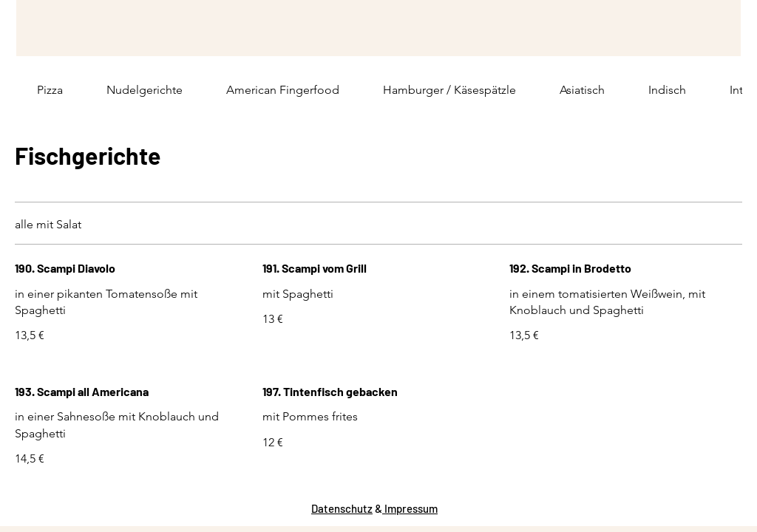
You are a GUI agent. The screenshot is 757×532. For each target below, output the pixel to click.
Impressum (410, 508)
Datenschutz (342, 508)
